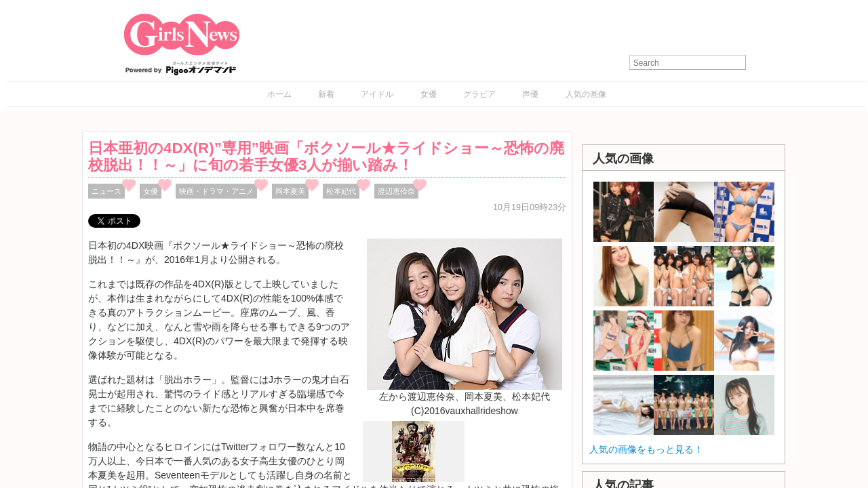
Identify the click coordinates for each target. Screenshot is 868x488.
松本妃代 (341, 191)
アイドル (377, 94)
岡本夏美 (290, 191)
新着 (326, 94)
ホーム (279, 94)
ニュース (106, 191)
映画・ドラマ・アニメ (216, 191)
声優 (530, 94)
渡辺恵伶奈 (396, 191)
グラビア (479, 94)
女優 (429, 94)
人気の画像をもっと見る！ (646, 449)
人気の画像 (586, 94)
